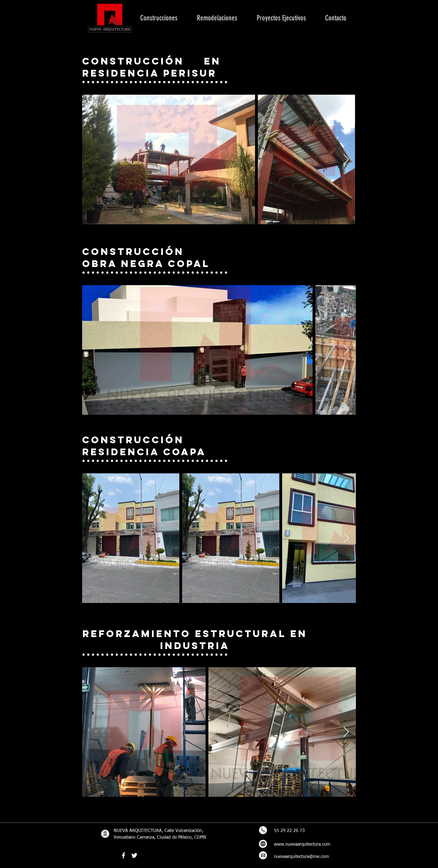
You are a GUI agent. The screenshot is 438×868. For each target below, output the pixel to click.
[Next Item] (346, 160)
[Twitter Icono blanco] (134, 855)
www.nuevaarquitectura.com (302, 845)
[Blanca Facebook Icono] (123, 855)
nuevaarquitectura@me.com (301, 857)
